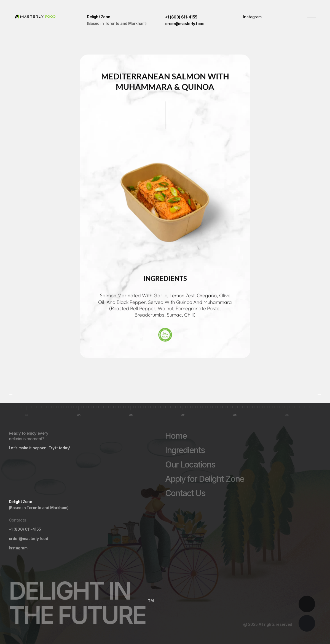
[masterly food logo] (48, 16)
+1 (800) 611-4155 (25, 529)
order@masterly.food (28, 539)
